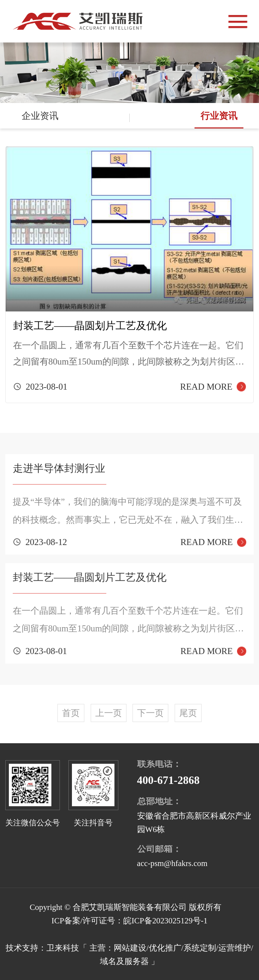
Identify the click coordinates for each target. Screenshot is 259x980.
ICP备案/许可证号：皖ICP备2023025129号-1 (129, 921)
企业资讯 (40, 116)
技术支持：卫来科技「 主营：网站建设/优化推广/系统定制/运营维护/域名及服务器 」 (129, 955)
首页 (71, 713)
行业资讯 (219, 116)
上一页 (109, 713)
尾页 (188, 713)
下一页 (150, 713)
